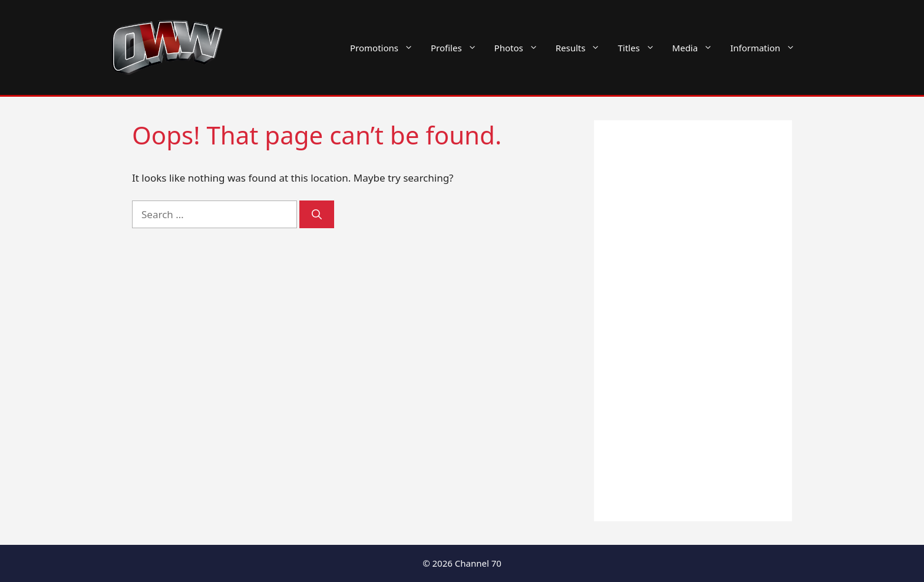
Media (697, 48)
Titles (640, 48)
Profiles (458, 48)
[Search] (317, 215)
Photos (521, 48)
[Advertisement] (693, 321)
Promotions (386, 48)
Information (767, 48)
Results (583, 48)
